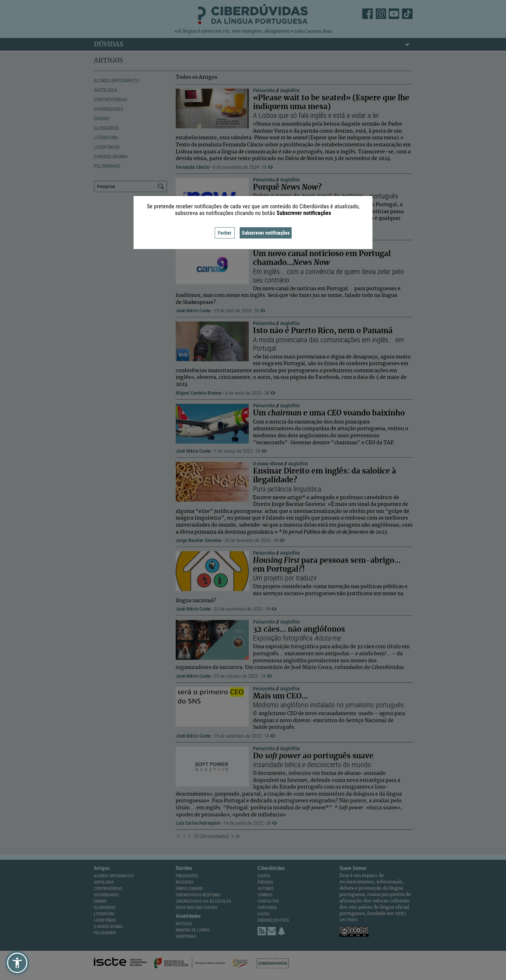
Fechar (225, 233)
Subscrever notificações (266, 233)
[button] (17, 963)
